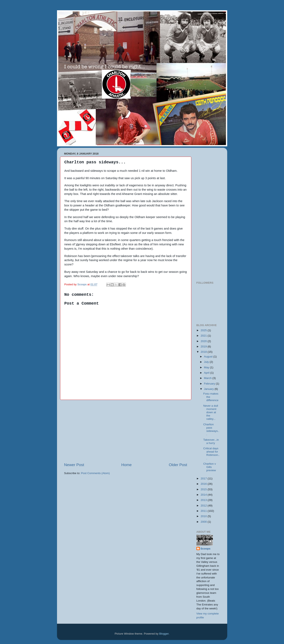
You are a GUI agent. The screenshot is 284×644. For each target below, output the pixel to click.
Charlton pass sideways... (211, 429)
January (209, 389)
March (208, 378)
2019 (204, 346)
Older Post (178, 465)
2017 (204, 478)
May (207, 367)
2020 (204, 341)
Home (127, 465)
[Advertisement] (126, 431)
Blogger (164, 634)
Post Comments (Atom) (95, 473)
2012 (204, 506)
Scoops (206, 549)
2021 (204, 336)
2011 (204, 511)
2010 (204, 516)
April (207, 373)
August (209, 357)
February (210, 384)
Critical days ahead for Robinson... (211, 453)
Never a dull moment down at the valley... (211, 412)
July (207, 362)
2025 (204, 330)
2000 (204, 522)
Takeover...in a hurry (211, 441)
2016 (204, 484)
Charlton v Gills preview (210, 467)
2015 (204, 489)
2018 (204, 352)
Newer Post (74, 465)
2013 (204, 500)
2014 (204, 495)
